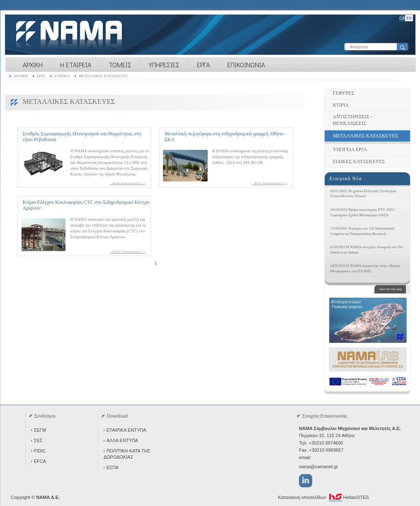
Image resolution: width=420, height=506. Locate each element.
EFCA (39, 461)
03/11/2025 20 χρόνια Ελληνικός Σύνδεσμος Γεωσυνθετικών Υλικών (364, 194)
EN (409, 18)
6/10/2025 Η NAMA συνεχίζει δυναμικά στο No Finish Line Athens (367, 250)
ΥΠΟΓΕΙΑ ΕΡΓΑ (350, 149)
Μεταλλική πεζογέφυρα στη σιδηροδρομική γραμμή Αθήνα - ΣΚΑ (225, 137)
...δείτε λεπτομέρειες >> (128, 183)
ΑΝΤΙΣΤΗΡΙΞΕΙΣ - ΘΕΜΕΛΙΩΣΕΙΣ (353, 120)
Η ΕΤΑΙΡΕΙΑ (76, 65)
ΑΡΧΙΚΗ (33, 65)
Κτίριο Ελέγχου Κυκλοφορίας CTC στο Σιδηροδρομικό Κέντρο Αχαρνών (86, 205)
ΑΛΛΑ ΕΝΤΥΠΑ (121, 440)
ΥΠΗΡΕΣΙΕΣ (164, 65)
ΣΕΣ (37, 440)
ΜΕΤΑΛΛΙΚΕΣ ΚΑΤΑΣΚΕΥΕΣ (103, 76)
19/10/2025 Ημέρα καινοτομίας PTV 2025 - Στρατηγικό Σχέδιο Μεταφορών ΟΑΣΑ (363, 212)
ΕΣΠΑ (111, 467)
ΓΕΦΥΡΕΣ (344, 93)
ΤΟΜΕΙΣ (120, 65)
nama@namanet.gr (318, 467)
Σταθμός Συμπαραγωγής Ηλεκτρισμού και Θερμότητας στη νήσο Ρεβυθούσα (82, 137)
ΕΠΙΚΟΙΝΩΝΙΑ (246, 65)
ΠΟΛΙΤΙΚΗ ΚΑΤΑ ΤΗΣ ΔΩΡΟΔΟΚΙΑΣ (127, 454)
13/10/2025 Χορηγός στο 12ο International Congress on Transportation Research (363, 231)
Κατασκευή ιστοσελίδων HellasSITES (324, 498)
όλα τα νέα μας (391, 289)
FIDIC (39, 451)
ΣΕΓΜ (39, 430)
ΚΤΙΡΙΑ (341, 105)
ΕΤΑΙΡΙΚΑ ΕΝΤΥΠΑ (125, 430)
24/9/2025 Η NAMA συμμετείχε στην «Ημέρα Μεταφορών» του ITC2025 (365, 268)
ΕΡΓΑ (203, 65)
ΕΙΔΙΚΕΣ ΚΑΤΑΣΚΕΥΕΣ (359, 161)
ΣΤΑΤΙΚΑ (62, 76)
